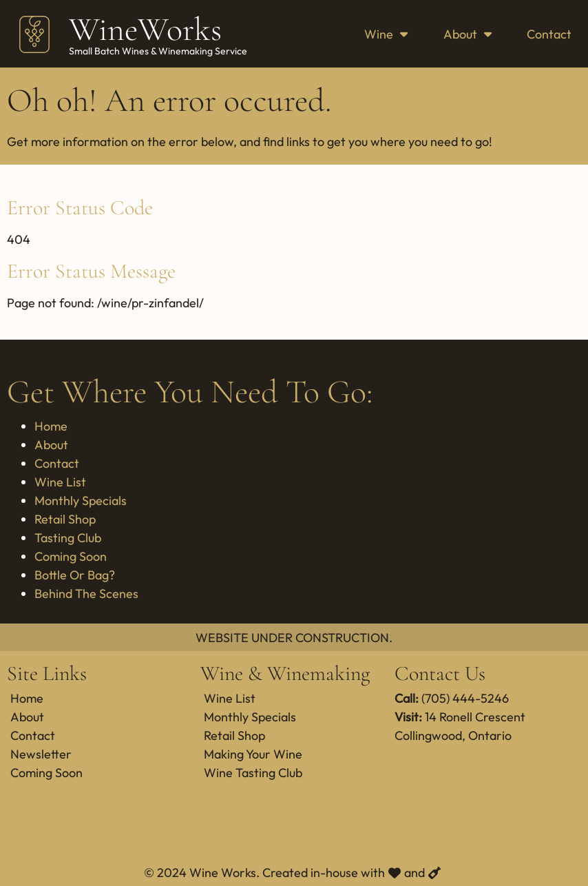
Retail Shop (65, 519)
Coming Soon (71, 556)
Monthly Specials (81, 501)
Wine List (60, 482)
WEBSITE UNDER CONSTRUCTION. (294, 638)
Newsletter (41, 754)
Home (51, 426)
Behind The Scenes (86, 594)
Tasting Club (68, 538)
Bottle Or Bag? (75, 575)
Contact (549, 34)
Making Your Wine (253, 754)
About (468, 34)
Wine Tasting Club (253, 773)
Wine (386, 34)
